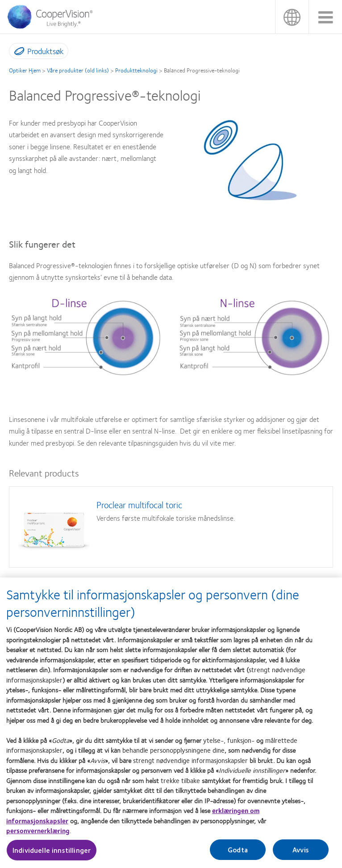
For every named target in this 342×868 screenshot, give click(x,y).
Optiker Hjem (25, 70)
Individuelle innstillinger (52, 853)
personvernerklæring (38, 834)
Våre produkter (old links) (78, 70)
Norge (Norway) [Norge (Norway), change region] (292, 17)
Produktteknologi (136, 70)
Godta (238, 853)
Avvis (301, 853)
